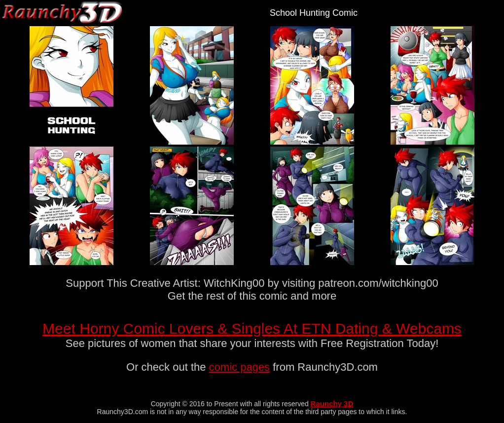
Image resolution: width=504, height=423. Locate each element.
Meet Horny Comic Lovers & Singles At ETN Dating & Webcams (252, 328)
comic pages (240, 367)
